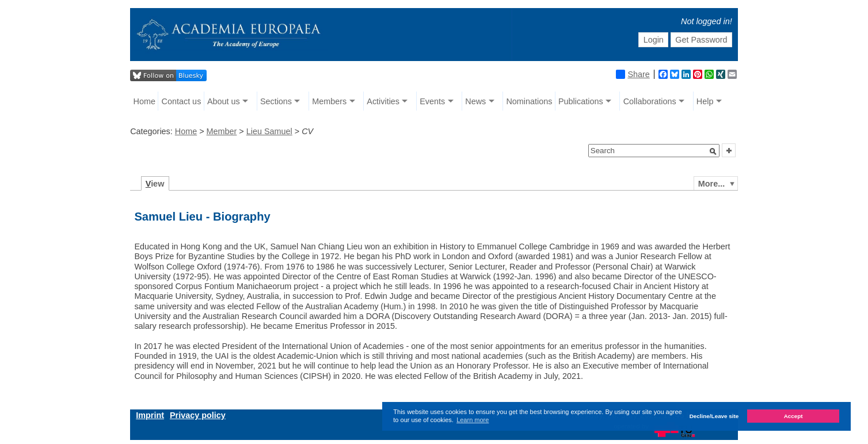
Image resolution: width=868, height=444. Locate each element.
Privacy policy (198, 415)
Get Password (701, 40)
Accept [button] (793, 416)
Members (329, 101)
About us (224, 101)
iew (155, 184)
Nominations (529, 101)
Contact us (182, 101)
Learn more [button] (473, 420)
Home (144, 101)
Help (705, 101)
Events (432, 101)
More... (711, 184)
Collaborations (650, 101)
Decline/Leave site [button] (714, 416)
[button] (713, 151)
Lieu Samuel (269, 131)
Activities (383, 101)
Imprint (150, 415)
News (475, 101)
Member (222, 131)
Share (633, 74)
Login (654, 40)
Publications (581, 101)
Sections (276, 101)
